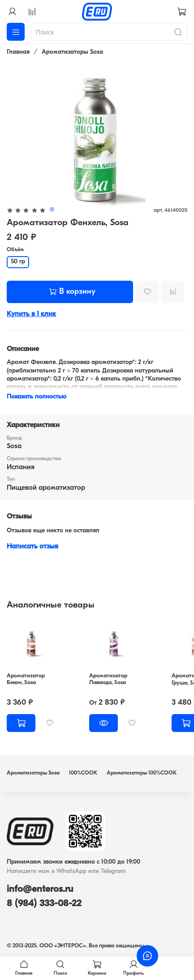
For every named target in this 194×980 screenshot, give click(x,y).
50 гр (18, 262)
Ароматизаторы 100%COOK (142, 773)
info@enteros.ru (40, 889)
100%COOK (83, 773)
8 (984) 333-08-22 (44, 904)
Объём (15, 250)
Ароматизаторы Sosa (72, 52)
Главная (18, 52)
